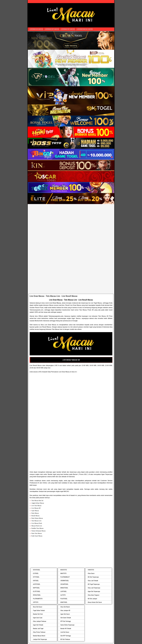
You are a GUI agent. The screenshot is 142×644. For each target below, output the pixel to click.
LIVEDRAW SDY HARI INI (68, 29)
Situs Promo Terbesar (39, 632)
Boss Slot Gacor (38, 607)
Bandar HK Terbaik (66, 629)
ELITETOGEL (37, 591)
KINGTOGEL (64, 602)
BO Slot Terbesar (65, 639)
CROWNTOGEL (65, 581)
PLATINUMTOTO (38, 599)
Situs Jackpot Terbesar (40, 621)
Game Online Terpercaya (67, 625)
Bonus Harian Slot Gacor (95, 602)
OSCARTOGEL (64, 584)
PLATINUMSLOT (65, 577)
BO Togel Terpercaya (94, 584)
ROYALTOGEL (37, 595)
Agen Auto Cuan (38, 618)
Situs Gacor (91, 573)
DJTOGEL (36, 573)
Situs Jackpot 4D (65, 610)
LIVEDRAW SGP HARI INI (52, 29)
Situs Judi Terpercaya (94, 588)
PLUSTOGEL (64, 599)
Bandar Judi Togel (38, 629)
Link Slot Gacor (65, 632)
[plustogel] (71, 553)
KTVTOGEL (36, 577)
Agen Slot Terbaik (38, 625)
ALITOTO (63, 595)
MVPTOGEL (36, 588)
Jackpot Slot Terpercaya (40, 639)
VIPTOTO (36, 602)
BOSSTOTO (64, 570)
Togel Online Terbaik (39, 610)
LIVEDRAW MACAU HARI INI (85, 29)
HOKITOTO (91, 570)
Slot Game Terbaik (66, 618)
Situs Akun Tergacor (94, 595)
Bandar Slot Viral (38, 614)
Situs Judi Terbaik (93, 581)
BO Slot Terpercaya (93, 577)
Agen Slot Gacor (65, 614)
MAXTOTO (63, 573)
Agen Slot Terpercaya (94, 591)
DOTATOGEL (37, 570)
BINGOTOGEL (64, 588)
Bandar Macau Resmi (39, 636)
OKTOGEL (36, 581)
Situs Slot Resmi (65, 607)
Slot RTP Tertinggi (66, 636)
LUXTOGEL (64, 591)
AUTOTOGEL (37, 584)
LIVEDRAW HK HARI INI (36, 29)
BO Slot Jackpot (93, 599)
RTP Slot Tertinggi (66, 621)
